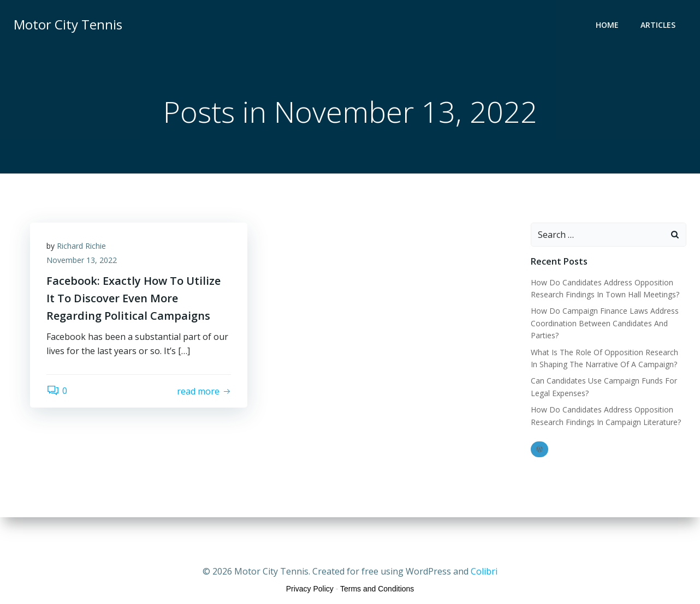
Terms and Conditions (377, 589)
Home (607, 25)
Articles (658, 25)
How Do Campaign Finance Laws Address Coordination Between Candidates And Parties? (605, 323)
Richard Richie (81, 246)
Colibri (484, 571)
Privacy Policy (310, 589)
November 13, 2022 (82, 260)
